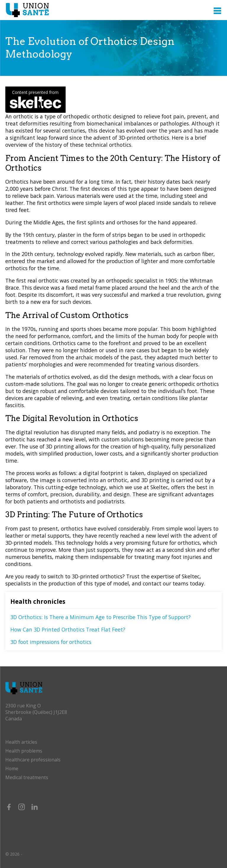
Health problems (24, 751)
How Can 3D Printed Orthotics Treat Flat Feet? (68, 629)
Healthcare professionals (33, 760)
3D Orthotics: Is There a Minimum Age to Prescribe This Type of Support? (100, 617)
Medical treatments (27, 777)
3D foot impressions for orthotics (51, 642)
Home (12, 769)
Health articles (21, 742)
